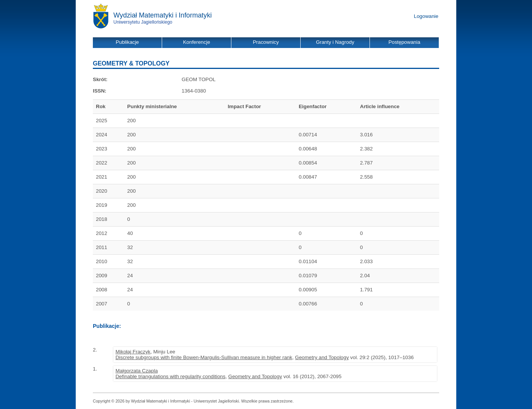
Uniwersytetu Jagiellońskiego (143, 22)
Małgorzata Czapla (136, 371)
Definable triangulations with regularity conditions (170, 376)
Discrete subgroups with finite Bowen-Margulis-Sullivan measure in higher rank (204, 357)
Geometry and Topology (322, 357)
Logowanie (426, 16)
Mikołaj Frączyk (133, 352)
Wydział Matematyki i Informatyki (163, 15)
